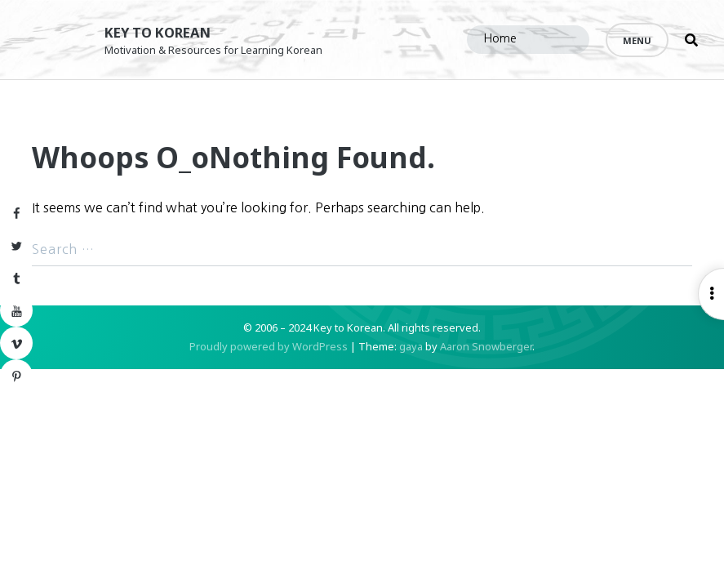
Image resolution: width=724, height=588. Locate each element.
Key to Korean (167, 31)
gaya (411, 359)
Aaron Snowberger (486, 359)
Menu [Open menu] (637, 40)
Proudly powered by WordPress (269, 359)
